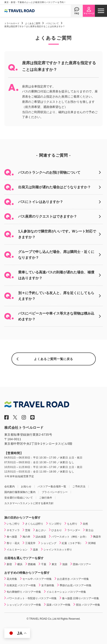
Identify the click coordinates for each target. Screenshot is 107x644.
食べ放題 (12, 537)
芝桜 (28, 530)
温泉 (35, 550)
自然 (85, 524)
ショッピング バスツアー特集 (24, 605)
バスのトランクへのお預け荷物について (49, 172)
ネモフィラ (13, 530)
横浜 (20, 564)
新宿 (9, 564)
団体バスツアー (82, 564)
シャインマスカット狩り (58, 550)
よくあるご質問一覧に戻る (53, 359)
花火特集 (12, 579)
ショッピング (49, 543)
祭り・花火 (13, 543)
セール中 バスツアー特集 (37, 579)
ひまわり (57, 530)
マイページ (89, 13)
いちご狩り (13, 524)
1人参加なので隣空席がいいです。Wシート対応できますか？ (57, 234)
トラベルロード (12, 23)
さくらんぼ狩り (34, 524)
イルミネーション (17, 550)
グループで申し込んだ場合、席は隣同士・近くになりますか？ (56, 255)
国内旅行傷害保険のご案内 (20, 492)
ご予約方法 (79, 487)
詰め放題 (41, 537)
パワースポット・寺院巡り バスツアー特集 (32, 598)
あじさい (41, 530)
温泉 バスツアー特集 (58, 605)
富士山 (89, 530)
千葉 (44, 564)
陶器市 (97, 537)
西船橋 (32, 564)
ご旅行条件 (46, 498)
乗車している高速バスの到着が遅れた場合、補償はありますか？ (56, 275)
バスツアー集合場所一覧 (52, 487)
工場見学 (30, 543)
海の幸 (26, 537)
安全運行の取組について (19, 498)
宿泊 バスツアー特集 (88, 605)
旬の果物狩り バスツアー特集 (24, 592)
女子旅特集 (48, 585)
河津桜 (92, 543)
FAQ (77, 13)
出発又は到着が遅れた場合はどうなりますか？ (54, 187)
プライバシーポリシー (55, 492)
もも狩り (72, 524)
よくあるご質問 (33, 23)
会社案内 (10, 487)
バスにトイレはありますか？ (41, 202)
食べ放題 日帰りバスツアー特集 (81, 598)
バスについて (52, 23)
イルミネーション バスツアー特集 (66, 592)
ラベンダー (74, 530)
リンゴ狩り (55, 524)
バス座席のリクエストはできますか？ (48, 216)
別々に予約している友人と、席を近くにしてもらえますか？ (56, 296)
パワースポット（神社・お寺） (70, 537)
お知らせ (26, 487)
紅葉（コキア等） (72, 543)
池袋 (65, 564)
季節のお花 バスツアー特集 (76, 585)
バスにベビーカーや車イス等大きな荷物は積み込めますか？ (56, 316)
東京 (54, 564)
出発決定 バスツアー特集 (21, 585)
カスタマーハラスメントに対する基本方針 (29, 503)
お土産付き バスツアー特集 (73, 579)
